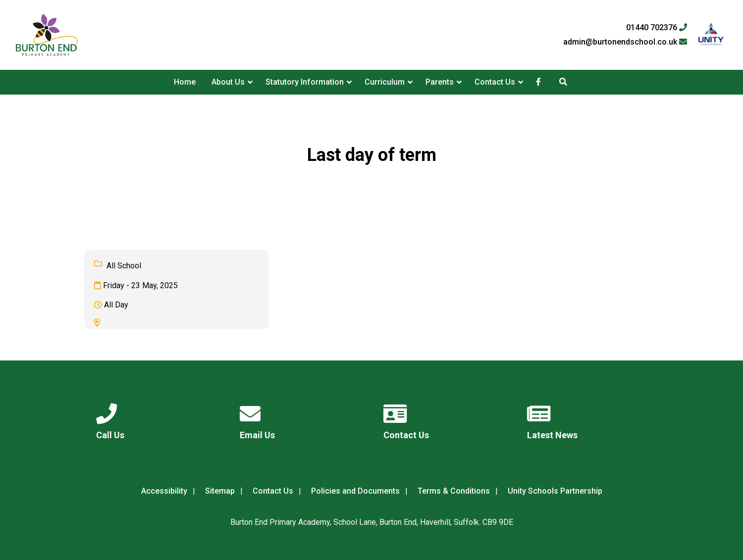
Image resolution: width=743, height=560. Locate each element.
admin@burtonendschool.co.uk (625, 42)
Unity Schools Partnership (555, 491)
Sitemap (220, 491)
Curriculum (385, 82)
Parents (440, 82)
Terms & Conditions (454, 491)
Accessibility (164, 491)
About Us (228, 82)
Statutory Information (305, 82)
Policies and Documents (355, 491)
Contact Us (495, 82)
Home (185, 82)
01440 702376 (657, 28)
